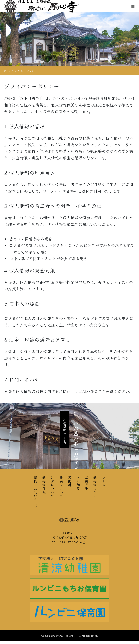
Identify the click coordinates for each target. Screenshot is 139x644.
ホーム (104, 481)
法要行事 (87, 483)
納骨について (52, 486)
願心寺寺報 (44, 485)
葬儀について (61, 486)
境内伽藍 (78, 483)
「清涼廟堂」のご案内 (65, 430)
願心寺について (95, 488)
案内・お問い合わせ (36, 492)
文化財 (69, 481)
